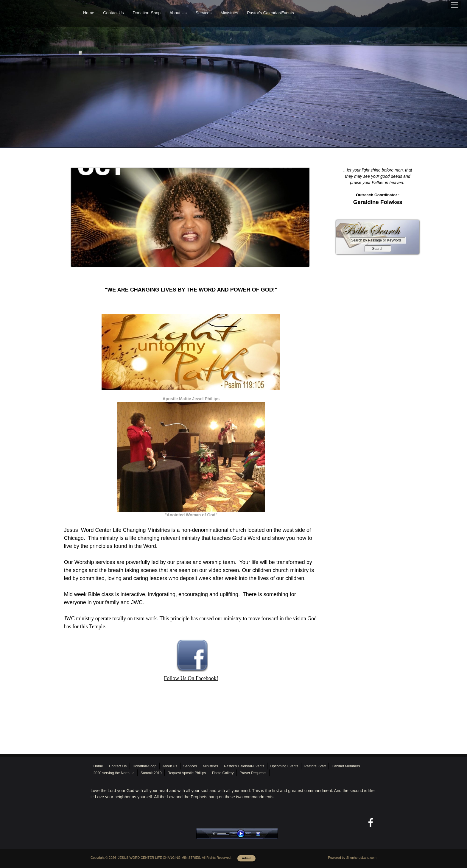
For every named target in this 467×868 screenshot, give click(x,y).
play (242, 834)
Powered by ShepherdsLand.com (352, 858)
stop (263, 834)
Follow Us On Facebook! (191, 678)
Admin (246, 858)
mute (215, 834)
